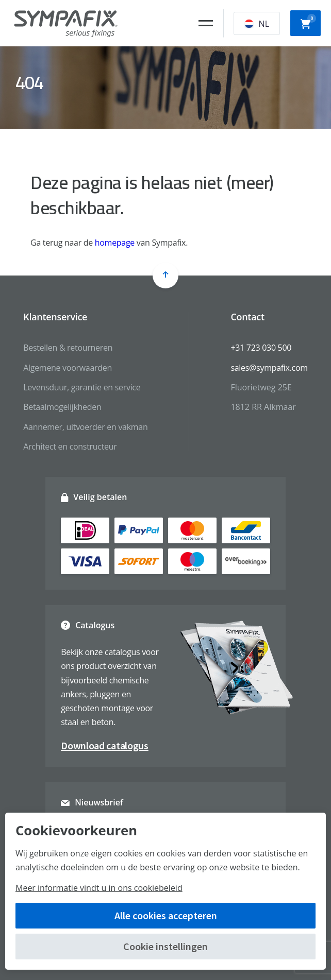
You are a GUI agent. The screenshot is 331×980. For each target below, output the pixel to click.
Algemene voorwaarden (68, 368)
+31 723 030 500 (261, 348)
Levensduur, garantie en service (82, 387)
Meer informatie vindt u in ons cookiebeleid (99, 888)
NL (257, 24)
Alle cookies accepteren (166, 915)
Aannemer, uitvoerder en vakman (85, 427)
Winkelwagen (308, 22)
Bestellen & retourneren (68, 348)
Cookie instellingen (165, 946)
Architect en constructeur (70, 446)
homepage (115, 243)
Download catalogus (105, 745)
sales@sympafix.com (269, 368)
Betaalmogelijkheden (62, 407)
